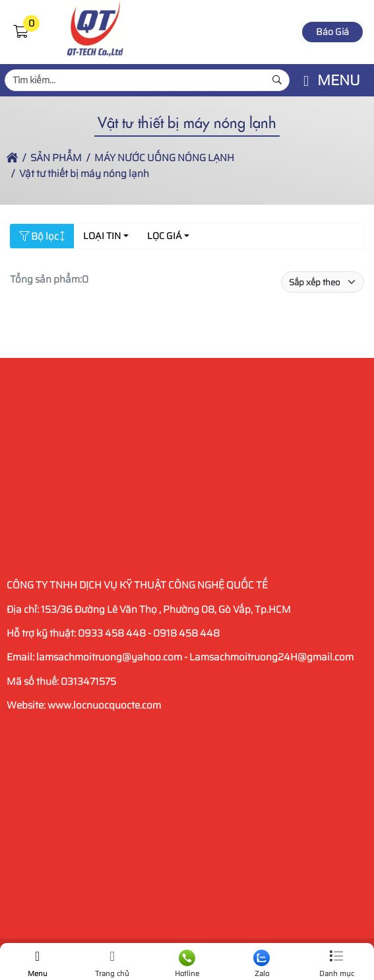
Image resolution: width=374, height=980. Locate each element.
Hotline (187, 964)
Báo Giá (332, 32)
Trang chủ (112, 964)
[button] (20, 32)
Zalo (262, 964)
